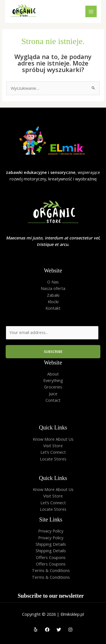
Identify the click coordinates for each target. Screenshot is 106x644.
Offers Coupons (51, 557)
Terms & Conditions (51, 570)
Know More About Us (53, 439)
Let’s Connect (53, 452)
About (53, 374)
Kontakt (53, 308)
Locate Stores (53, 459)
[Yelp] (36, 630)
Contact (53, 400)
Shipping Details (51, 544)
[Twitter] (59, 630)
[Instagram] (70, 630)
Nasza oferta (53, 288)
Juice (53, 394)
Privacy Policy (51, 531)
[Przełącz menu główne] (91, 11)
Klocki (53, 302)
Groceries (53, 387)
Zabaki (53, 295)
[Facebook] (47, 630)
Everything (53, 380)
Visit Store (53, 446)
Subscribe (53, 352)
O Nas (53, 282)
